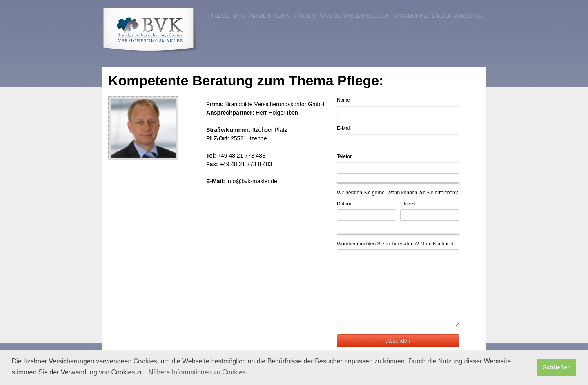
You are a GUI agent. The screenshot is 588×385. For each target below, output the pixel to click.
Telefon (345, 156)
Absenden (398, 341)
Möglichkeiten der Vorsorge (440, 16)
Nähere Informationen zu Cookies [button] (197, 372)
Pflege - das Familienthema (249, 16)
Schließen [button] (557, 367)
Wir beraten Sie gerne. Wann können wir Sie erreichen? (397, 193)
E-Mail (344, 128)
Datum (344, 204)
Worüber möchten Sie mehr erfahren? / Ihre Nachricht (395, 244)
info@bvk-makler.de (252, 181)
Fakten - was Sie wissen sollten (342, 16)
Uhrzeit (408, 204)
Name (343, 100)
